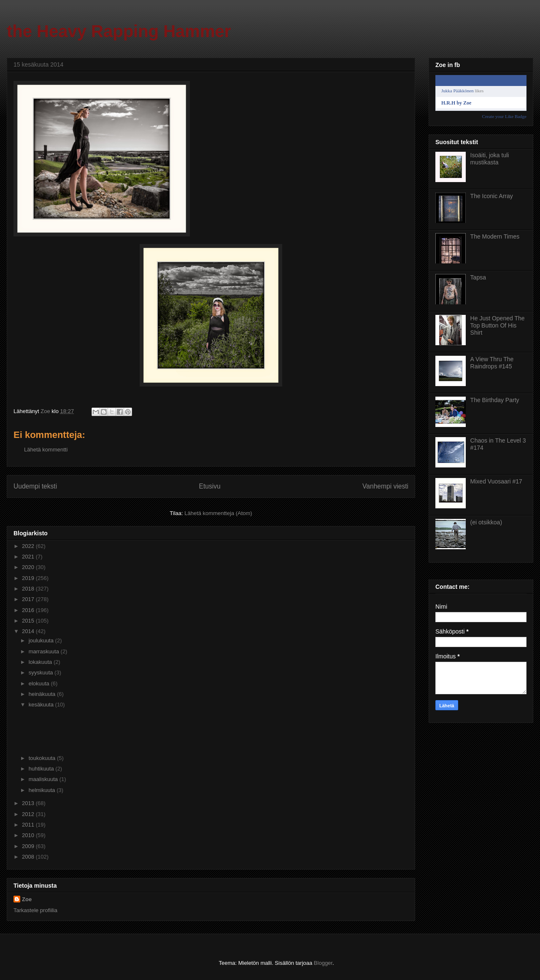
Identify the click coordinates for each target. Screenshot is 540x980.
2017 (29, 599)
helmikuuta (43, 790)
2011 (29, 825)
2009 (29, 846)
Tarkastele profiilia (35, 910)
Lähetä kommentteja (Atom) (218, 513)
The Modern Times (495, 236)
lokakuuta (41, 662)
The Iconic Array (492, 196)
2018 (29, 589)
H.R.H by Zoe (456, 103)
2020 (29, 567)
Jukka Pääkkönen (458, 91)
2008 (29, 857)
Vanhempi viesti (385, 486)
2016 (29, 610)
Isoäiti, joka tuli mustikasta (490, 159)
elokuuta (40, 683)
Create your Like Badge (504, 116)
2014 (29, 631)
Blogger (323, 963)
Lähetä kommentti (46, 450)
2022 (29, 546)
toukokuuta (43, 758)
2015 (29, 621)
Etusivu (210, 486)
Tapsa (478, 277)
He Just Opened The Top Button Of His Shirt (498, 325)
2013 (29, 803)
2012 (29, 814)
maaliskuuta (44, 779)
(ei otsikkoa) (486, 522)
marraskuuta (45, 651)
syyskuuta (42, 673)
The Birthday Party (495, 400)
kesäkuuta (42, 705)
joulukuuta (42, 640)
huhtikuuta (42, 769)
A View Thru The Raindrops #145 (492, 363)
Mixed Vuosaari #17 (496, 481)
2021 (29, 557)
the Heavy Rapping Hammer (119, 31)
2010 (29, 835)
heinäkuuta (43, 694)
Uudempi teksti (35, 486)
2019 (29, 578)
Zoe (27, 899)
